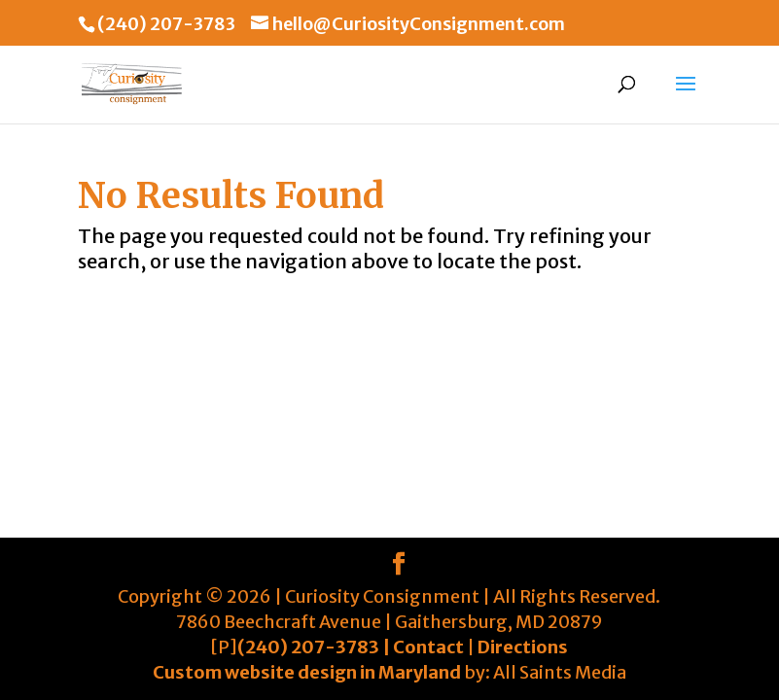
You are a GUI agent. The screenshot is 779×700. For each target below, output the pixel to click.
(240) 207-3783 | (315, 647)
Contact (428, 647)
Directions (523, 647)
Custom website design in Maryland (307, 672)
